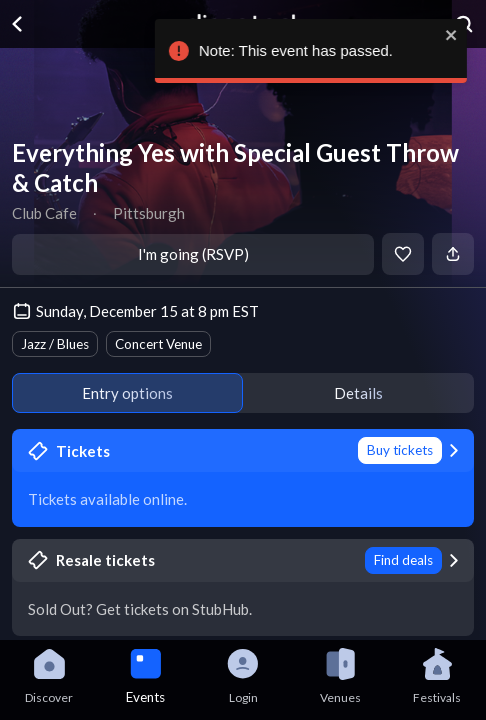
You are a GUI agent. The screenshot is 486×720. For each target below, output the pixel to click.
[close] (449, 35)
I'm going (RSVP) (193, 254)
